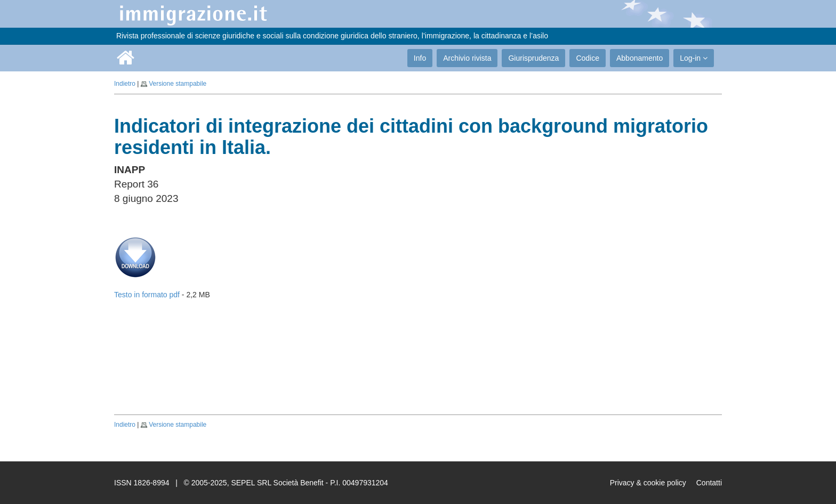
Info (420, 58)
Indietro (125, 84)
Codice (588, 58)
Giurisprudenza (533, 58)
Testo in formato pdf (147, 295)
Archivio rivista (467, 58)
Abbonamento (640, 58)
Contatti (709, 483)
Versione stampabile (178, 84)
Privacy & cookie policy (648, 483)
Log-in (694, 58)
